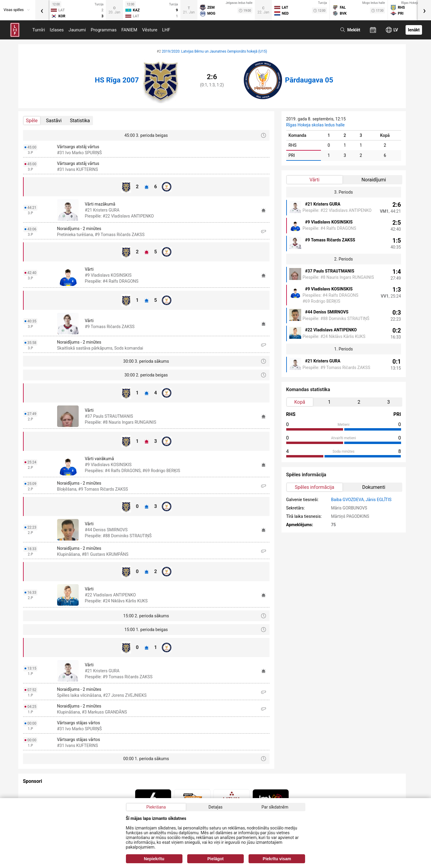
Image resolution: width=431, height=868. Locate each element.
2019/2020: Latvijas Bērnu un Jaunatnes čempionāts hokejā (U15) (214, 51)
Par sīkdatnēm (275, 807)
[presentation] (42, 10)
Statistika (80, 121)
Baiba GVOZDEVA (348, 500)
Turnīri (39, 30)
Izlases (57, 30)
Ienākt (414, 30)
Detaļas (215, 807)
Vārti (315, 180)
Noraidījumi (374, 180)
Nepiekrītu (154, 859)
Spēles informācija (315, 487)
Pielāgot (215, 859)
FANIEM (129, 30)
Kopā (300, 402)
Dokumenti (374, 487)
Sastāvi (54, 121)
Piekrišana (156, 807)
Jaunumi (77, 30)
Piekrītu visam (277, 859)
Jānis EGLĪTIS (379, 500)
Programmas (104, 30)
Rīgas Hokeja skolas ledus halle (316, 125)
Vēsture (150, 30)
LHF (166, 30)
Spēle (32, 121)
